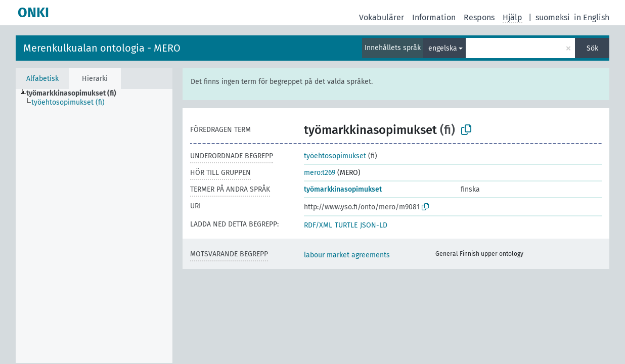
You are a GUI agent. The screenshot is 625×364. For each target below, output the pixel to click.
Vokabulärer (382, 17)
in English (592, 17)
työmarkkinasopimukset (343, 189)
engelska (443, 48)
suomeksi (553, 17)
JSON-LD (374, 225)
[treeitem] (76, 94)
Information (434, 17)
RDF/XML (318, 225)
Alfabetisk (42, 79)
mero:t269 (320, 173)
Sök (592, 48)
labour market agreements (347, 255)
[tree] (94, 226)
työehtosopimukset (335, 156)
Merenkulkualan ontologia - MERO (102, 48)
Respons (479, 17)
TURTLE (346, 225)
